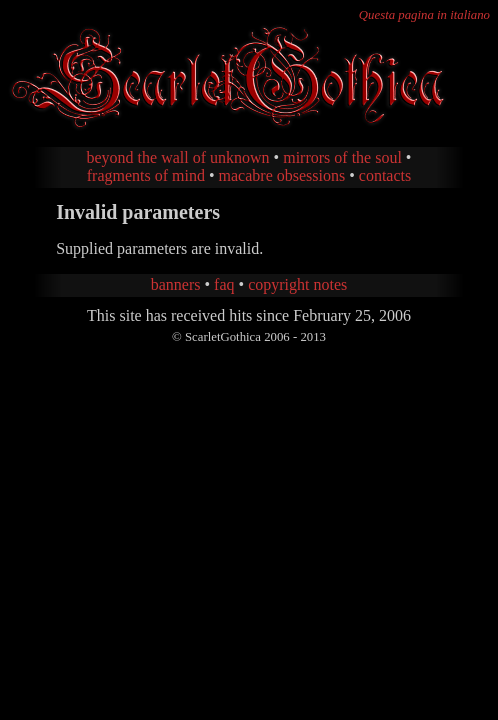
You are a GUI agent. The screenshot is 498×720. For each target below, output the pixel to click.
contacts (385, 175)
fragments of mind (146, 175)
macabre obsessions (282, 175)
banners (176, 284)
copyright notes (297, 284)
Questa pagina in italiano (424, 15)
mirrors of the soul (342, 157)
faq (224, 284)
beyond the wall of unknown (178, 157)
